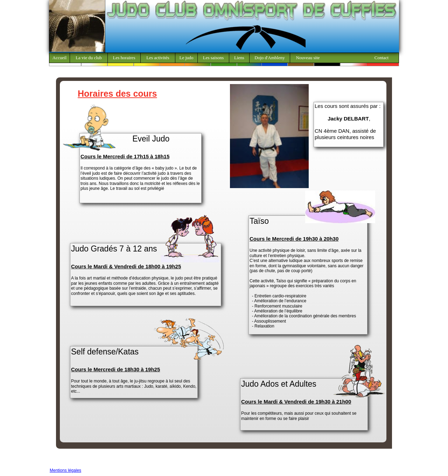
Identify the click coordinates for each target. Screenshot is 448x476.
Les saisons (213, 58)
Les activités (158, 58)
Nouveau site (308, 58)
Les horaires (124, 58)
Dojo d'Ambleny (269, 58)
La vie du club (89, 58)
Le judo (186, 58)
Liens (239, 58)
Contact (381, 58)
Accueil (59, 58)
